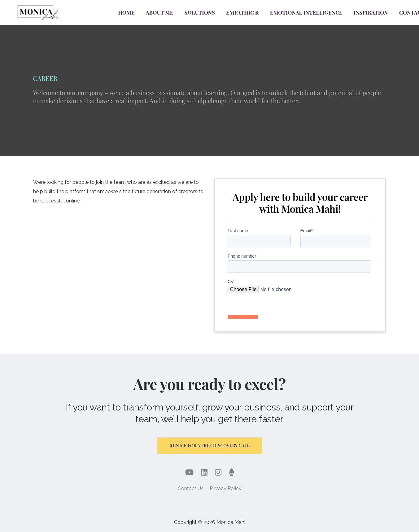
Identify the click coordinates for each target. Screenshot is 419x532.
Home (126, 12)
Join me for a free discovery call (209, 446)
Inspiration (371, 12)
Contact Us (191, 489)
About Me (160, 12)
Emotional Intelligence (306, 12)
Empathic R (242, 12)
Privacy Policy (226, 489)
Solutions (200, 12)
